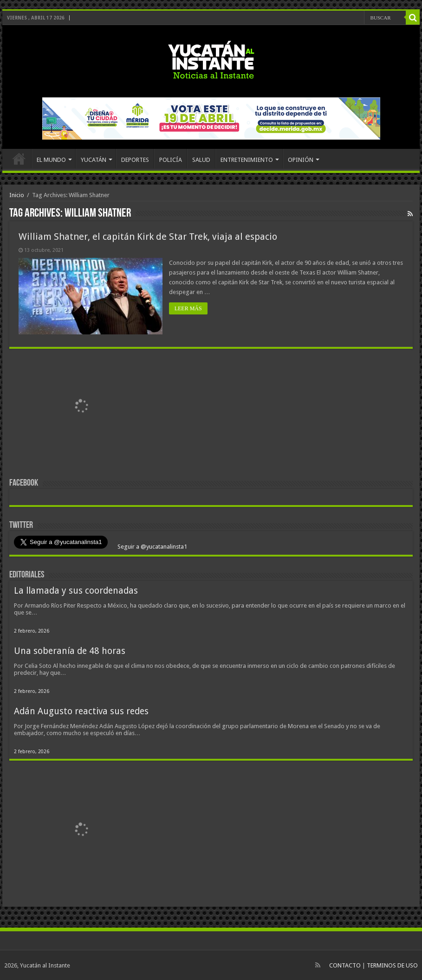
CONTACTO (345, 965)
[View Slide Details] (81, 408)
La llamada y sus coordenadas (76, 590)
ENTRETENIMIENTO (247, 160)
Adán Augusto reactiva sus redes (81, 711)
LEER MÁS (189, 308)
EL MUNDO (51, 160)
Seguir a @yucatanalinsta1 (152, 546)
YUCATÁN (94, 160)
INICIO (19, 159)
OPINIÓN (301, 160)
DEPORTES (135, 160)
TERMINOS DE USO (392, 965)
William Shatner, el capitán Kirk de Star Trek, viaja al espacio (148, 237)
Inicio (17, 195)
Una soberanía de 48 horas (70, 650)
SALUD (201, 160)
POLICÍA (171, 160)
